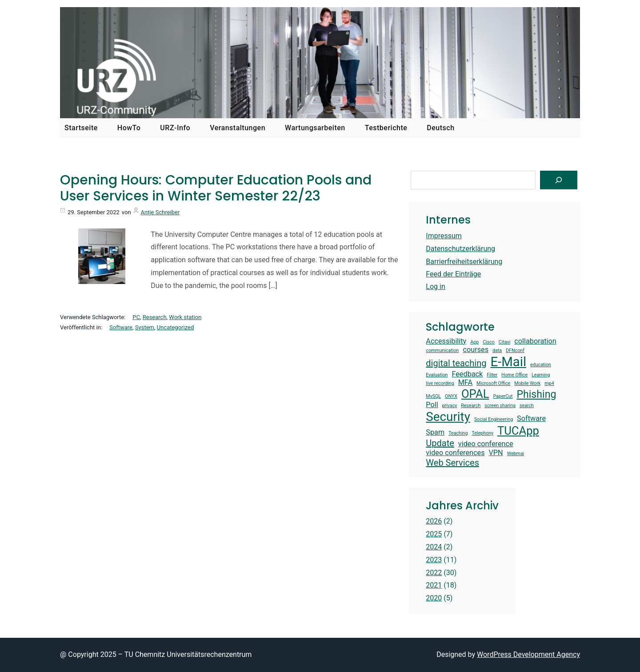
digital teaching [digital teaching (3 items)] (456, 363)
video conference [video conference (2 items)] (486, 444)
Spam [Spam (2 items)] (435, 432)
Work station (185, 317)
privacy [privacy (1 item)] (450, 406)
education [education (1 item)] (541, 365)
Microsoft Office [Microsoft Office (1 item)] (493, 384)
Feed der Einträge (453, 274)
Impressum (444, 236)
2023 (434, 560)
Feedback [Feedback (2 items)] (467, 374)
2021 (434, 585)
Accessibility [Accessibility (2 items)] (446, 341)
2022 (434, 573)
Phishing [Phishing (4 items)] (536, 394)
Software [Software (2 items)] (531, 418)
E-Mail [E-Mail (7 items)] (508, 362)
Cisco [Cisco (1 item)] (489, 342)
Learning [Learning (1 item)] (541, 375)
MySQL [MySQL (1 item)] (433, 396)
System (145, 327)
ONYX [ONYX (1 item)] (451, 396)
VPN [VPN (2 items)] (496, 453)
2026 (434, 521)
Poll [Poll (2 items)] (432, 405)
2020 (434, 598)
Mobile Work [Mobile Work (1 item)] (527, 384)
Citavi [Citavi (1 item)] (505, 342)
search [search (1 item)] (527, 406)
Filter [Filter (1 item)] (492, 375)
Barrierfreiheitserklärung (464, 262)
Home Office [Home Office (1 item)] (514, 375)
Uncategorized (175, 327)
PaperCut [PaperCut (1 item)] (503, 396)
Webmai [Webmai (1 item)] (516, 454)
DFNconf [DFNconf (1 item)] (515, 351)
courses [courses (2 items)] (476, 350)
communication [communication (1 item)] (442, 351)
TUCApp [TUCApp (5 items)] (518, 431)
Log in (435, 286)
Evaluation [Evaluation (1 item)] (437, 375)
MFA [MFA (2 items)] (465, 382)
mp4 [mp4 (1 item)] (549, 384)
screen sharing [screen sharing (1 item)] (500, 406)
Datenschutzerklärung (460, 249)
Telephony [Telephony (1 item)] (482, 433)
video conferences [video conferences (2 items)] (455, 453)
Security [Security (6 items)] (448, 417)
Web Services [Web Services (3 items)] (452, 463)
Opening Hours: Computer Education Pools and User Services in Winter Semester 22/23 (216, 188)
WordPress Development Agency (528, 654)
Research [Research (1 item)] (471, 406)
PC (136, 317)
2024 (434, 547)
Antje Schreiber (160, 212)
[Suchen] (559, 180)
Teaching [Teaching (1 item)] (458, 433)
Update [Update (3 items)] (440, 443)
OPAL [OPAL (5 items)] (475, 394)
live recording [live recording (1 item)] (440, 384)
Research (155, 317)
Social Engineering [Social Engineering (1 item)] (494, 420)
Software (121, 327)
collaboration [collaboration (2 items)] (535, 341)
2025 (434, 534)
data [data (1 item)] (497, 351)
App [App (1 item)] (474, 342)
